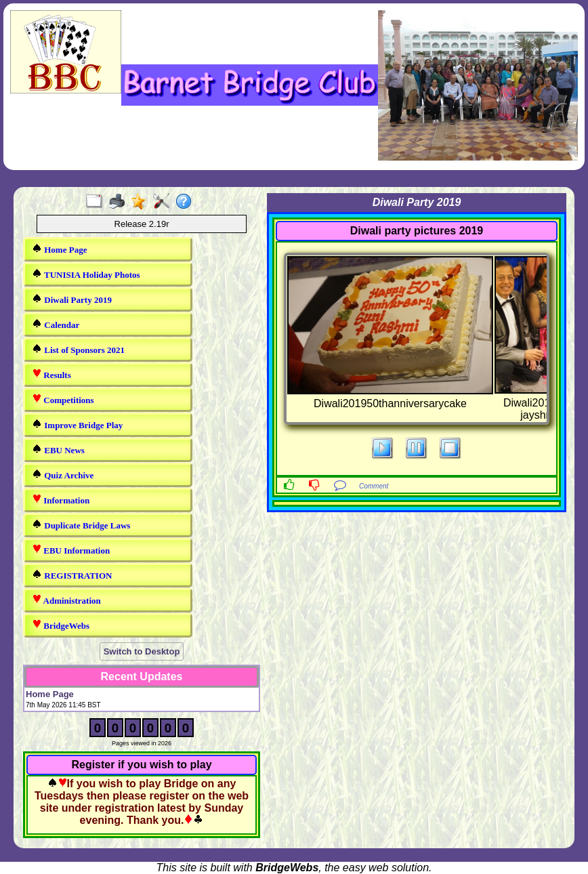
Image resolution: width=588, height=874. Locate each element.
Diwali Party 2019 (72, 299)
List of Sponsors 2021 (78, 349)
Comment (374, 486)
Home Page (59, 249)
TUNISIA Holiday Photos (86, 274)
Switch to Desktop (142, 651)
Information (61, 500)
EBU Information (71, 550)
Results (51, 374)
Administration (66, 600)
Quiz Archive (63, 475)
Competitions (63, 399)
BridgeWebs (61, 625)
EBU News (58, 450)
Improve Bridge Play (77, 424)
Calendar (56, 324)
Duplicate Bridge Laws (81, 525)
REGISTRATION (72, 575)
